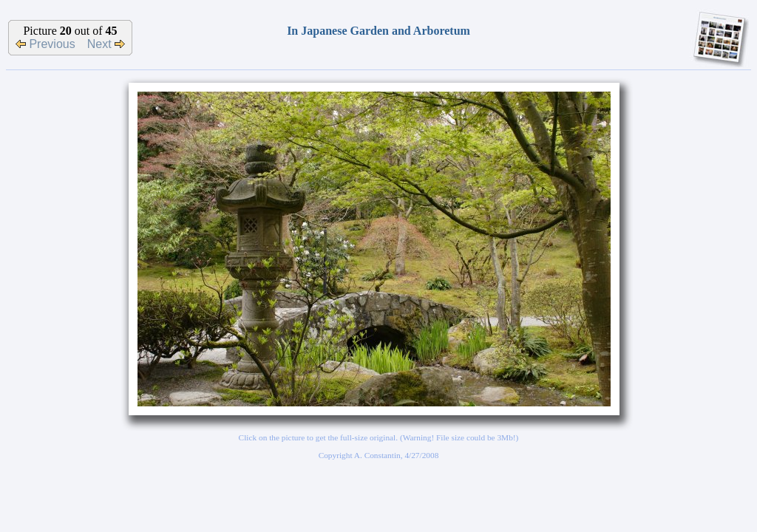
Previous (45, 44)
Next (106, 44)
